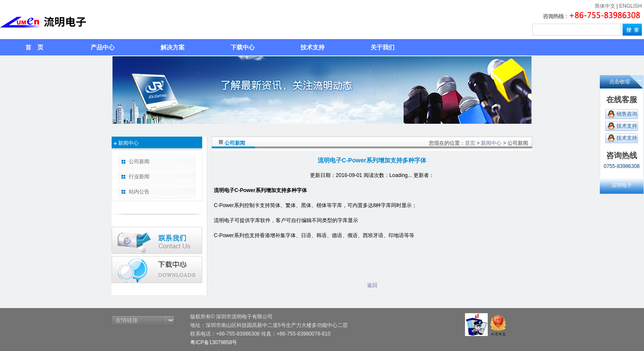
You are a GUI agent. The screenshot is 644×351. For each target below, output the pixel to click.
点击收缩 (620, 82)
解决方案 (173, 47)
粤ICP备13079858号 (214, 342)
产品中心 (103, 47)
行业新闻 (139, 177)
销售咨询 (627, 114)
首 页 (34, 47)
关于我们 (383, 47)
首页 (470, 143)
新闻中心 (491, 143)
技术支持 (313, 47)
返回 (372, 285)
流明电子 (622, 185)
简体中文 (605, 6)
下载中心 (243, 47)
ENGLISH (630, 6)
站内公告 (139, 192)
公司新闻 (139, 162)
